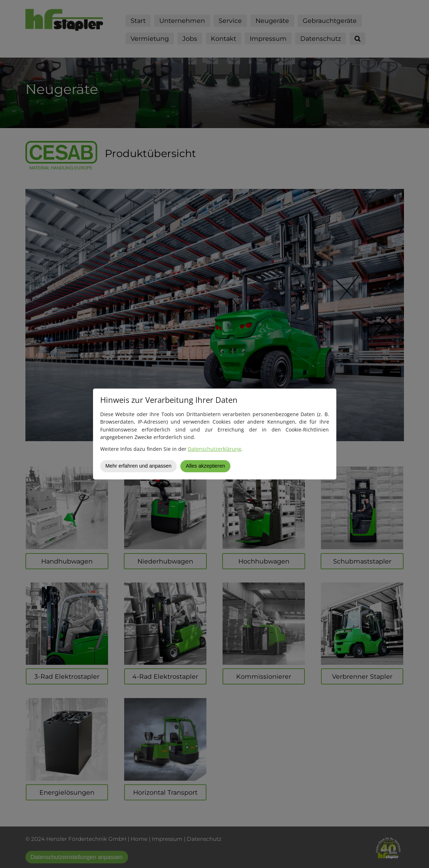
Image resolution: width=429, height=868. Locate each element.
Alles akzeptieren (205, 466)
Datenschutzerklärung (214, 449)
